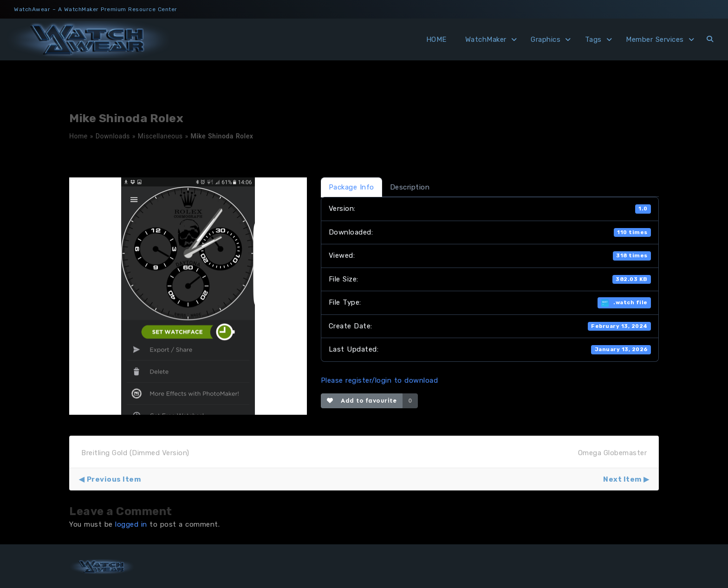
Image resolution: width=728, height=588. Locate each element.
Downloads (113, 136)
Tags (593, 39)
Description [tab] (410, 187)
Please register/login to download (380, 380)
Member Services (655, 39)
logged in (131, 524)
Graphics (546, 39)
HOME (436, 39)
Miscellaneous (160, 136)
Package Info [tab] (351, 187)
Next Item (622, 479)
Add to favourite (362, 401)
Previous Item (114, 479)
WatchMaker (486, 39)
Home (78, 136)
